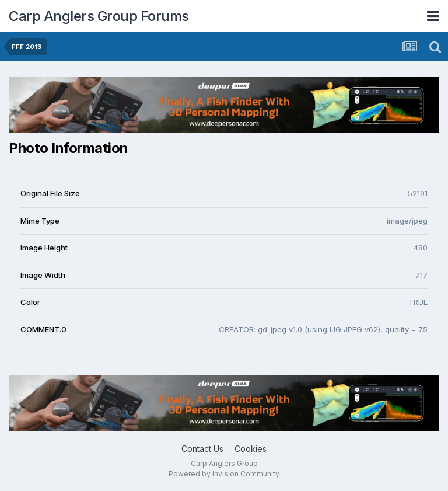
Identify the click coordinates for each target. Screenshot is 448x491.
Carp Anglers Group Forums (99, 16)
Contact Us (202, 449)
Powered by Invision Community (224, 474)
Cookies (251, 449)
